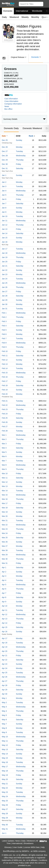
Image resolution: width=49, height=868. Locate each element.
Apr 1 (4, 567)
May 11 (5, 741)
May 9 (4, 732)
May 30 (5, 825)
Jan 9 (4, 212)
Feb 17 (5, 381)
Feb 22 (5, 405)
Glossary (8, 847)
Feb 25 (5, 418)
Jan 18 (5, 253)
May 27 (5, 809)
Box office (8, 109)
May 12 (5, 745)
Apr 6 (4, 589)
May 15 (5, 758)
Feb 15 (5, 373)
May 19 (5, 775)
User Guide (18, 847)
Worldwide (37, 11)
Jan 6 (4, 199)
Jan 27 (5, 291)
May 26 (5, 805)
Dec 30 (5, 164)
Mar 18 (5, 508)
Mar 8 (4, 465)
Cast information (11, 99)
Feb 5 (4, 330)
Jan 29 (5, 300)
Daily (4, 17)
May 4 (4, 711)
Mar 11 (5, 478)
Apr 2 (4, 572)
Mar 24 (5, 533)
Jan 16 (5, 242)
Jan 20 (5, 262)
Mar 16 (5, 499)
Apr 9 (4, 602)
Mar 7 (4, 461)
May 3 (4, 707)
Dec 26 (5, 147)
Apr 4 (4, 580)
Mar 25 (5, 538)
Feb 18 (5, 385)
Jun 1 (4, 833)
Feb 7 (4, 338)
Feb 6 (4, 334)
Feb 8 (4, 343)
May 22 (5, 788)
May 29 (5, 818)
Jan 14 (5, 233)
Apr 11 (5, 610)
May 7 (4, 724)
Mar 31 (5, 563)
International (22, 11)
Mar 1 (4, 435)
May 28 (5, 814)
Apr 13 (5, 619)
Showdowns (29, 843)
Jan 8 (4, 208)
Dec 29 (5, 160)
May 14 (5, 754)
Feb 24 (5, 414)
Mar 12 (5, 482)
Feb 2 (4, 317)
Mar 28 (5, 550)
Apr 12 (5, 614)
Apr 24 (5, 668)
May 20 (5, 779)
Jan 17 (5, 249)
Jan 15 (5, 238)
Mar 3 (4, 444)
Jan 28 (5, 296)
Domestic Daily (11, 128)
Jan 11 (5, 221)
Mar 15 (5, 495)
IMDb (35, 851)
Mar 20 (5, 516)
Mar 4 (4, 448)
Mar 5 (4, 452)
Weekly (25, 17)
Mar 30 (5, 559)
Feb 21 (5, 401)
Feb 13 (5, 364)
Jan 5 (4, 195)
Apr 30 (5, 694)
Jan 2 (4, 182)
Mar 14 (5, 491)
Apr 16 (5, 632)
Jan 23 (5, 274)
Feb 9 (4, 347)
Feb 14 (5, 368)
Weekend (14, 17)
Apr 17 (5, 638)
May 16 (5, 762)
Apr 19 (5, 647)
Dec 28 (5, 156)
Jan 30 (5, 304)
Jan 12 (5, 225)
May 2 (4, 702)
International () (13, 79)
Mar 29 (5, 555)
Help (43, 847)
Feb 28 (5, 431)
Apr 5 (4, 585)
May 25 (5, 801)
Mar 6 (4, 456)
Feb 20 (5, 394)
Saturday (20, 168)
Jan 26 (5, 287)
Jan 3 (4, 186)
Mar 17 (5, 503)
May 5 (4, 715)
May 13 (5, 749)
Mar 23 (5, 529)
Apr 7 (4, 593)
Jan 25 (5, 283)
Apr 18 (5, 643)
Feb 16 (5, 377)
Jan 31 (5, 309)
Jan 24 (5, 279)
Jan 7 (4, 203)
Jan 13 (5, 229)
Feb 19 (5, 390)
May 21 (5, 784)
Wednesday (21, 156)
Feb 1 (4, 313)
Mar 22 (5, 525)
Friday (18, 164)
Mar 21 (5, 520)
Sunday (19, 140)
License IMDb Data (32, 847)
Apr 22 (5, 660)
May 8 (4, 728)
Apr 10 (5, 606)
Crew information (11, 101)
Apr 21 (5, 655)
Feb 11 (5, 356)
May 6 (4, 720)
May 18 (5, 771)
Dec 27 (5, 151)
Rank (31, 136)
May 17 (5, 767)
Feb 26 (5, 422)
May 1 (4, 698)
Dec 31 (5, 168)
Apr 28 (5, 685)
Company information (13, 104)
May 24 (5, 796)
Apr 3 (4, 576)
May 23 (5, 792)
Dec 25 (5, 140)
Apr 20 (5, 651)
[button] (46, 3)
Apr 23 (5, 664)
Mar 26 (5, 542)
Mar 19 (5, 512)
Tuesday (19, 151)
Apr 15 (5, 627)
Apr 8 (4, 597)
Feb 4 (4, 326)
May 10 (5, 737)
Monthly (35, 17)
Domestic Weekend (32, 128)
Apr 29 (5, 690)
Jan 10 (5, 216)
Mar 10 (5, 473)
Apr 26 (5, 677)
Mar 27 (5, 546)
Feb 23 (5, 409)
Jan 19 (5, 257)
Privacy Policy (18, 863)
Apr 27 (5, 681)
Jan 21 (5, 266)
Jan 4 (4, 191)
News (7, 106)
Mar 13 (5, 486)
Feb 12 (5, 360)
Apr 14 (5, 623)
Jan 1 (4, 175)
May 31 (5, 829)
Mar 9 (4, 469)
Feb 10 (5, 351)
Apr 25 (5, 673)
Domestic (8, 11)
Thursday (20, 160)
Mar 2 (4, 439)
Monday (19, 147)
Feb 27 (5, 426)
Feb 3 (4, 321)
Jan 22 (5, 270)
